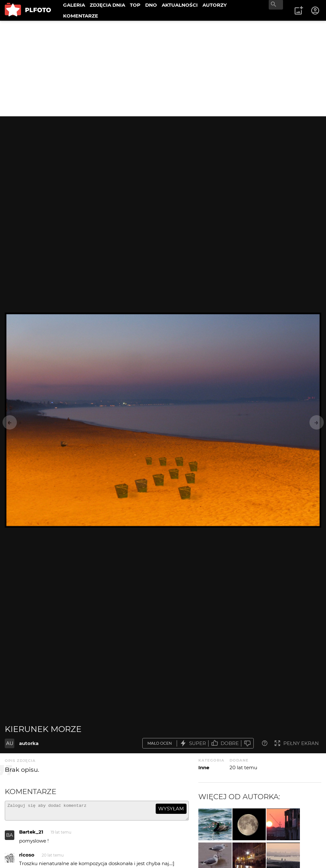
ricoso (27, 858)
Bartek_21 (31, 835)
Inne (204, 767)
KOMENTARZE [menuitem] (81, 16)
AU (10, 743)
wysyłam (171, 809)
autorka (29, 743)
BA (10, 838)
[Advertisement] (163, 69)
